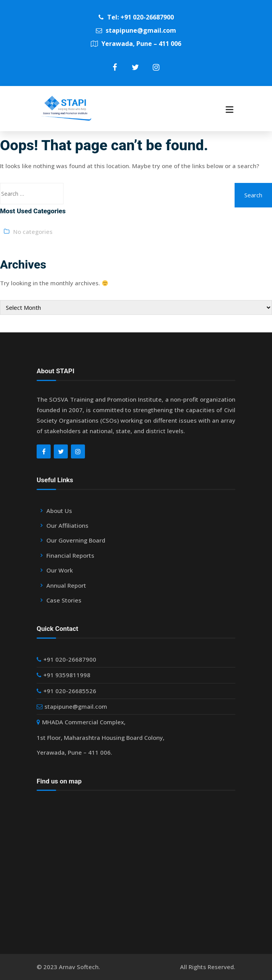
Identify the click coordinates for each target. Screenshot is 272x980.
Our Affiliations (67, 525)
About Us (59, 511)
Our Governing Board (76, 540)
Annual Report (66, 585)
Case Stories (64, 600)
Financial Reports (70, 555)
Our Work (60, 570)
